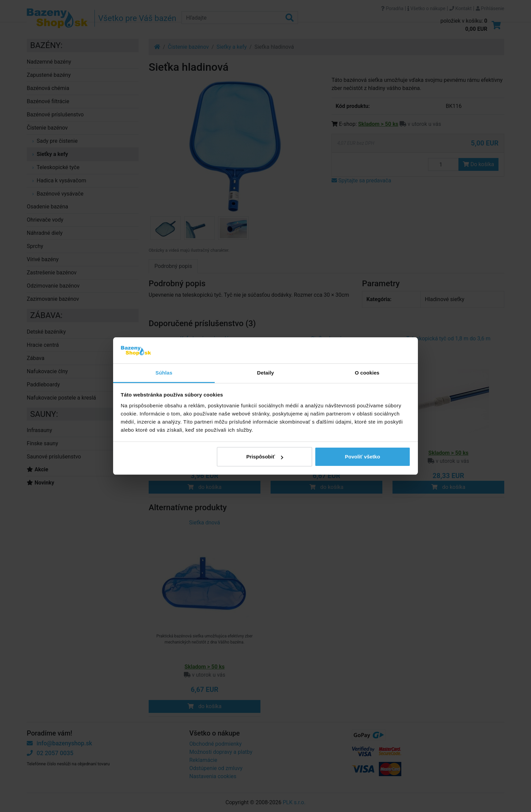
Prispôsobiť (265, 457)
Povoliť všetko (362, 457)
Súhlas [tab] (164, 373)
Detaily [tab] (265, 373)
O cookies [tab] (367, 373)
